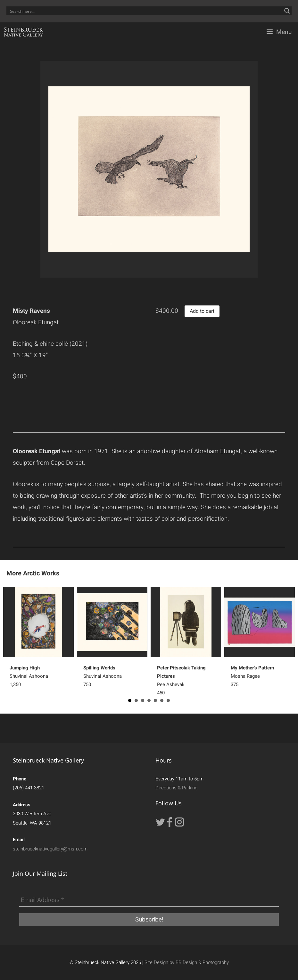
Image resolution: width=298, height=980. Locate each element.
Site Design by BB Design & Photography (187, 962)
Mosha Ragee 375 (252, 676)
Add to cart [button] (202, 311)
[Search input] (145, 11)
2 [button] (136, 700)
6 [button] (162, 700)
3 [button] (143, 700)
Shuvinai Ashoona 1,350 (29, 676)
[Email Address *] (149, 900)
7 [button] (168, 700)
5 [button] (155, 700)
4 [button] (149, 700)
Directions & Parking (176, 788)
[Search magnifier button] (287, 11)
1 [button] (130, 700)
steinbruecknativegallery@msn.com (50, 849)
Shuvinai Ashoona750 (103, 676)
